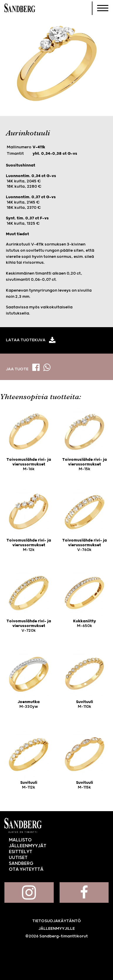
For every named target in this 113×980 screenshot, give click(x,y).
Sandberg (20, 8)
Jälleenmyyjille (57, 929)
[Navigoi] (103, 8)
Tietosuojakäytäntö (57, 921)
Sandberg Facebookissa (84, 892)
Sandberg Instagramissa (29, 892)
